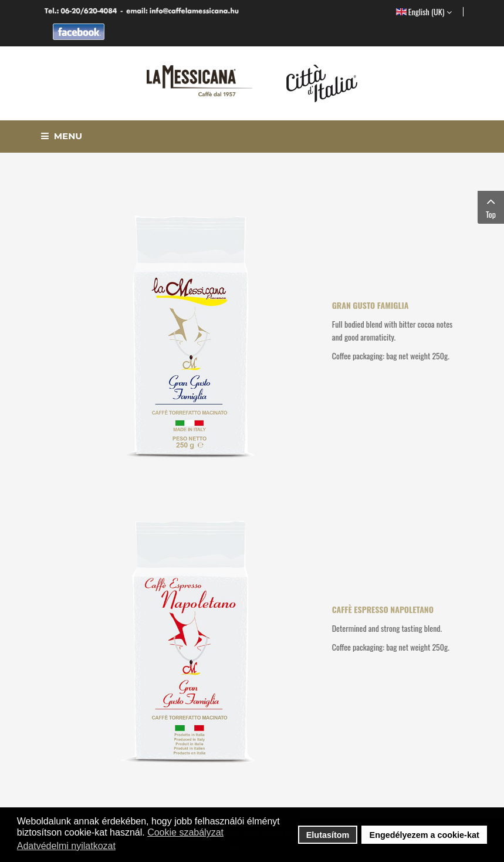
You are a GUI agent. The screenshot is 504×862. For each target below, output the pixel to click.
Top (491, 207)
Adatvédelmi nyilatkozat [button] (66, 846)
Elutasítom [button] (328, 835)
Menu (62, 136)
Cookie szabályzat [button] (185, 832)
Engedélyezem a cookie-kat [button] (424, 835)
